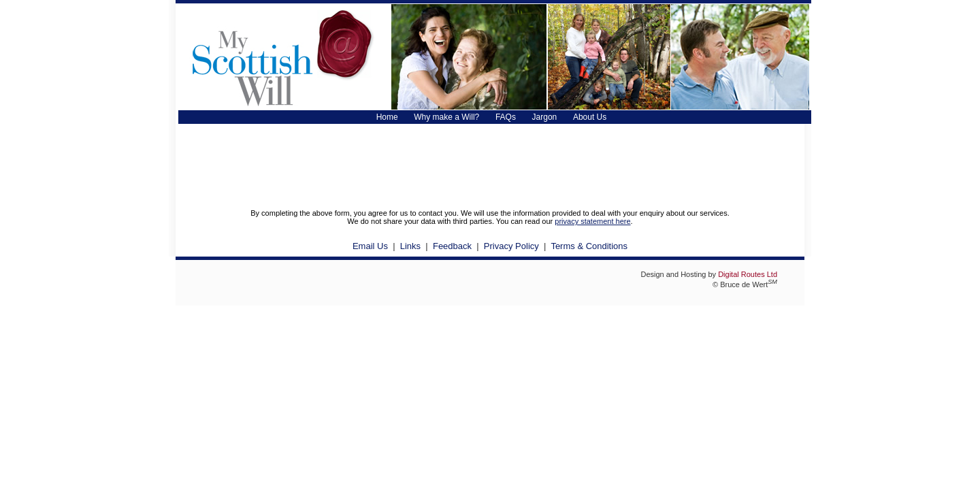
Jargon (545, 117)
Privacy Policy (511, 246)
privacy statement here (592, 221)
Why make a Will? (446, 117)
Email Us (370, 246)
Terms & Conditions (589, 246)
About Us (590, 117)
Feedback (452, 246)
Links (410, 246)
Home (387, 117)
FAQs (506, 117)
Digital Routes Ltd (748, 274)
